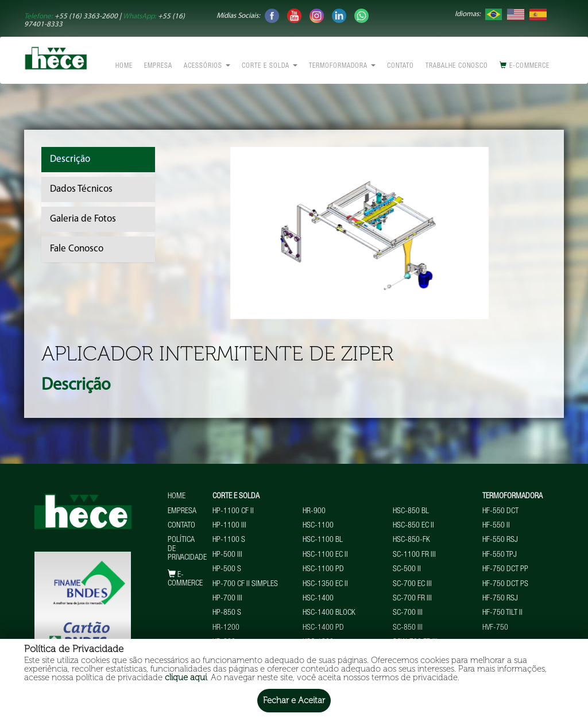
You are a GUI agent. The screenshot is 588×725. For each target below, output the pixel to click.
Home (124, 66)
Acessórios (207, 66)
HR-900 (314, 511)
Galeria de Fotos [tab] (83, 219)
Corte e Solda (270, 66)
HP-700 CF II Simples (245, 584)
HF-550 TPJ (500, 555)
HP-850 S (227, 613)
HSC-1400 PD (323, 628)
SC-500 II (407, 569)
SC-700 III (408, 613)
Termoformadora (342, 66)
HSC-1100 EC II (325, 555)
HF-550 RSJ (500, 540)
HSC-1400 (318, 599)
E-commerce (525, 65)
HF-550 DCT (500, 511)
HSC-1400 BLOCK (329, 613)
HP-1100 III (229, 526)
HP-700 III (227, 599)
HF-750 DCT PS (505, 584)
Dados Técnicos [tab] (81, 189)
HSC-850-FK (411, 540)
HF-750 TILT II (502, 613)
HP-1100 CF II (233, 511)
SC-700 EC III (412, 584)
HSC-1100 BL (323, 540)
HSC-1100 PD (323, 569)
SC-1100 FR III (414, 555)
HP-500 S (227, 569)
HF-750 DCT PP (505, 569)
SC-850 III (408, 628)
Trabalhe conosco (457, 66)
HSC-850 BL (411, 511)
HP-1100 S (229, 540)
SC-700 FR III (412, 599)
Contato (401, 66)
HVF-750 (495, 628)
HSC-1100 (318, 526)
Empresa (158, 66)
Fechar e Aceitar (294, 700)
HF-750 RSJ (500, 599)
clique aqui (186, 677)
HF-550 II (496, 526)
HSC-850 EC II (413, 526)
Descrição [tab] (70, 159)
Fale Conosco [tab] (77, 249)
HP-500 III (227, 555)
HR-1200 (226, 628)
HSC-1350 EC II (325, 584)
